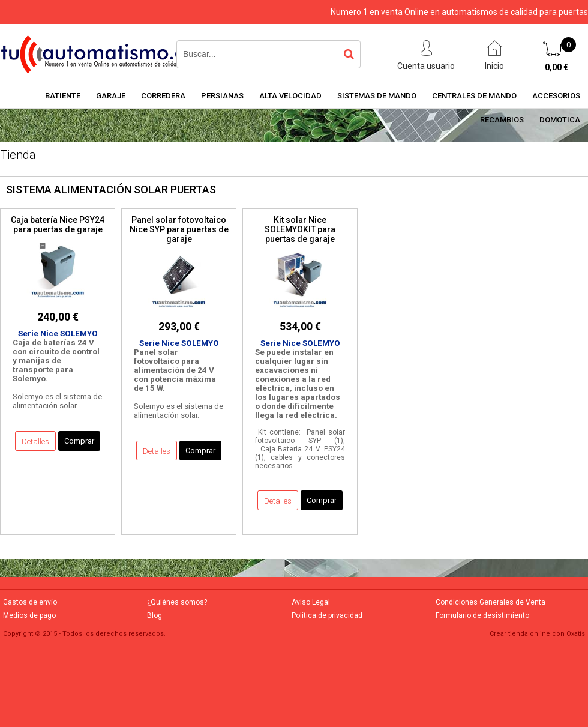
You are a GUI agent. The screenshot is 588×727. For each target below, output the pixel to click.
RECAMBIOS (502, 120)
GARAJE (111, 96)
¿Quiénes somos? (177, 602)
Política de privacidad (327, 615)
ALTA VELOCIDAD (290, 96)
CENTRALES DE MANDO (474, 96)
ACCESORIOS (556, 96)
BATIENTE (63, 96)
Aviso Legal (311, 602)
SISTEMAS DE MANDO (377, 96)
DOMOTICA (560, 120)
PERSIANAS (222, 96)
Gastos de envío (30, 602)
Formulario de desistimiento (482, 615)
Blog (154, 615)
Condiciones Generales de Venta (490, 602)
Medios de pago (29, 615)
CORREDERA (163, 96)
